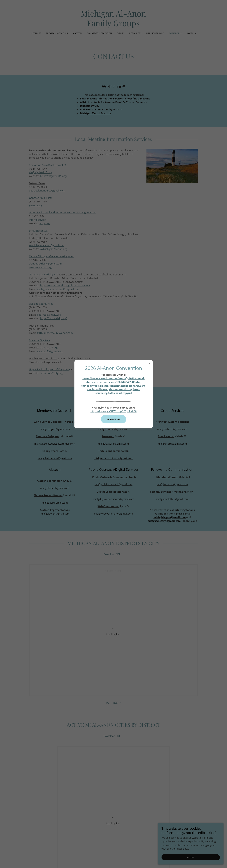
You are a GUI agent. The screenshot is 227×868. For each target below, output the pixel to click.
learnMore (114, 419)
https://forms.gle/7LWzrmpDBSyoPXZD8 (114, 411)
